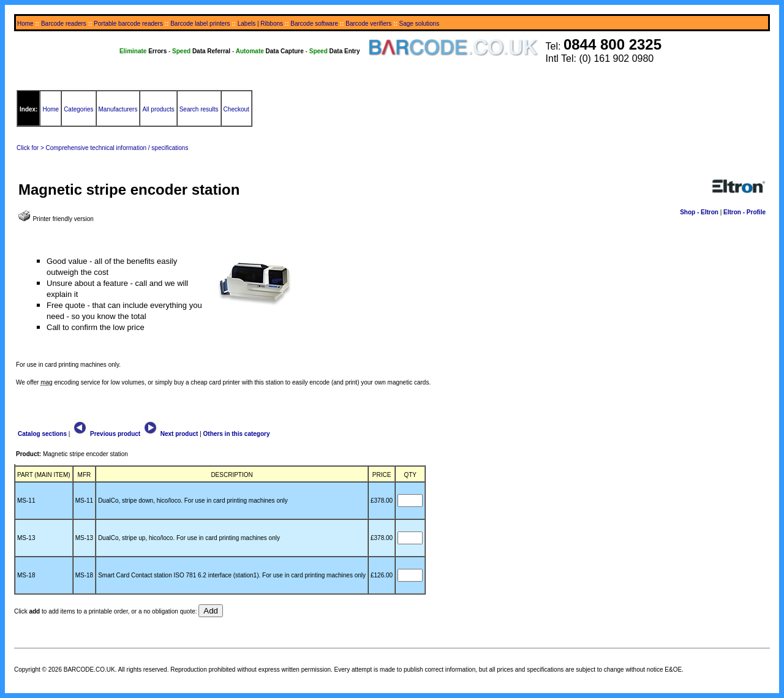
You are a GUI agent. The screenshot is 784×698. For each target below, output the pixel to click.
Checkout (236, 109)
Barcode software (314, 24)
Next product (170, 434)
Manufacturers (118, 109)
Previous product (106, 434)
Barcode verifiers (368, 24)
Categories (78, 109)
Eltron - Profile (744, 212)
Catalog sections (42, 434)
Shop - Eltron (699, 212)
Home (25, 24)
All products (158, 109)
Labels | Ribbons (260, 24)
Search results (199, 109)
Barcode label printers (200, 24)
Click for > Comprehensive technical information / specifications (102, 148)
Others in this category (237, 434)
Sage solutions (420, 24)
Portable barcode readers (128, 24)
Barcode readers (64, 24)
